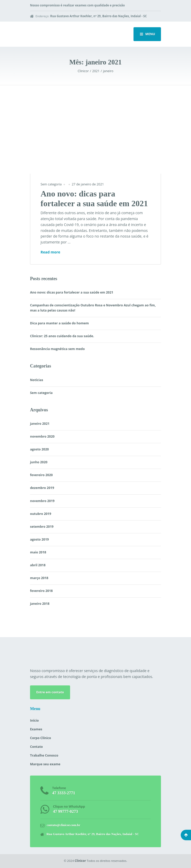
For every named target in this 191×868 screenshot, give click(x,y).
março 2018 (39, 578)
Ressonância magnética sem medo (57, 349)
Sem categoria (51, 184)
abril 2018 (38, 565)
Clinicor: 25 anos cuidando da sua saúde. (62, 336)
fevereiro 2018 (41, 591)
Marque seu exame (45, 764)
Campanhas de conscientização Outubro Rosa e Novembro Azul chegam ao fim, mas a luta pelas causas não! (93, 308)
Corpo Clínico (41, 738)
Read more (50, 252)
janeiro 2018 (40, 604)
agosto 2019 (39, 539)
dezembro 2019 (42, 488)
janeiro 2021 (40, 424)
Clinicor (80, 861)
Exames (36, 729)
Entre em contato (50, 692)
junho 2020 (39, 462)
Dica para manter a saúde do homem (59, 323)
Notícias (37, 380)
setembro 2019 (42, 527)
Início (34, 720)
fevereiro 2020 (41, 475)
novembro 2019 (42, 501)
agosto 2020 (39, 449)
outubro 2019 (41, 514)
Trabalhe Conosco (44, 755)
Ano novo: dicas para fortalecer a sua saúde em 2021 (72, 292)
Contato (36, 747)
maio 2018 (38, 552)
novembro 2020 (42, 436)
